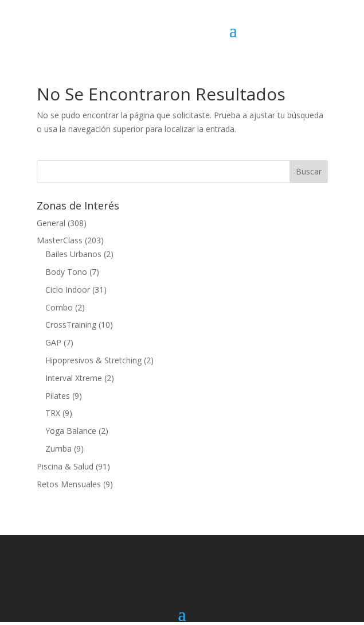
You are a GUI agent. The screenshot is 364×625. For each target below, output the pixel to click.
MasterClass (60, 240)
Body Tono (66, 272)
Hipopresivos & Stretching (93, 360)
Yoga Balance (71, 431)
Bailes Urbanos (73, 254)
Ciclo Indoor (68, 290)
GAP (53, 342)
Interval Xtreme (74, 378)
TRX (53, 413)
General (51, 223)
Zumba (58, 449)
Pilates (58, 396)
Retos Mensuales (69, 484)
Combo (59, 307)
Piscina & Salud (65, 466)
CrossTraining (71, 325)
